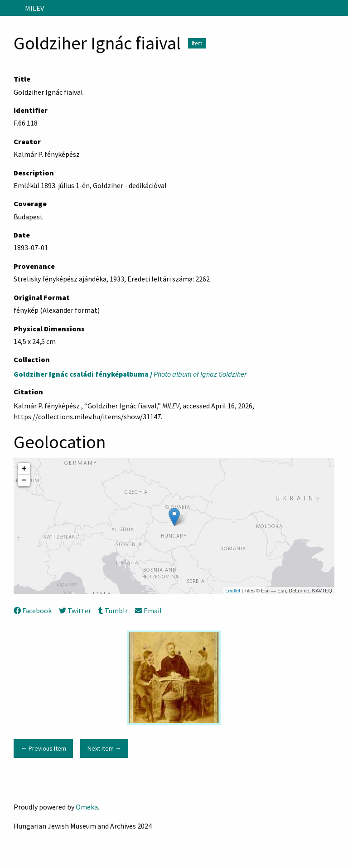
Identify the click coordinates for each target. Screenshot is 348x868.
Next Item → (104, 748)
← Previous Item (43, 748)
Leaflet (233, 591)
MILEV (34, 8)
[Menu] (11, 8)
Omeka (87, 807)
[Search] (340, 8)
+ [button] (24, 469)
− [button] (24, 480)
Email (148, 611)
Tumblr (113, 611)
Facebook (33, 611)
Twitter (75, 611)
